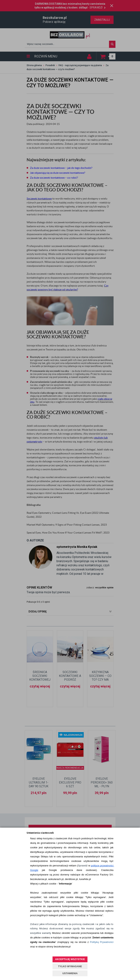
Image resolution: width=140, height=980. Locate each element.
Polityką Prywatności (102, 942)
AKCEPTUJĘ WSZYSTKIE (70, 959)
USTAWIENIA (70, 973)
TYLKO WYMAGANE (70, 966)
